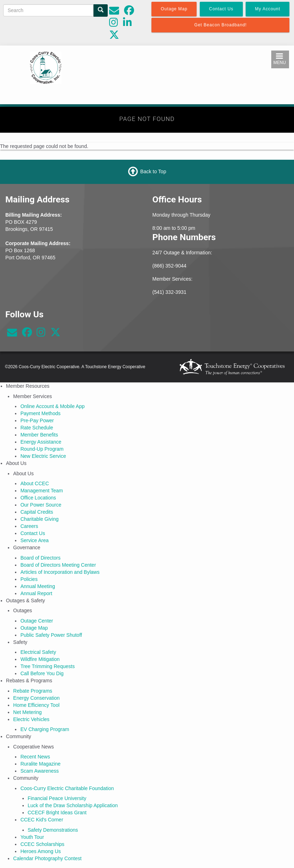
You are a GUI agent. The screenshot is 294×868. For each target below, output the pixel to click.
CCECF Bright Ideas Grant (57, 813)
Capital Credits (37, 512)
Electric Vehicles (31, 719)
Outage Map (34, 628)
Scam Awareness (39, 771)
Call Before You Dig (42, 673)
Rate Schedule (37, 428)
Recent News (35, 757)
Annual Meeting (38, 586)
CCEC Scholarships (42, 844)
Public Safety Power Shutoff (51, 635)
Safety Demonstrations (53, 830)
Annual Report (36, 593)
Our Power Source (41, 505)
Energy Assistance (41, 442)
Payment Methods (40, 413)
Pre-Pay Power (37, 420)
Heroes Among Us (41, 851)
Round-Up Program (42, 449)
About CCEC (34, 483)
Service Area (34, 540)
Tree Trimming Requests (47, 666)
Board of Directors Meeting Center (58, 565)
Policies (29, 579)
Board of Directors (40, 558)
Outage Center (37, 621)
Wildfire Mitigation (40, 659)
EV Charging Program (45, 729)
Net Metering (27, 712)
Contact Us (33, 533)
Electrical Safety (38, 652)
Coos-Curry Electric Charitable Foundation (67, 788)
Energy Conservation (36, 698)
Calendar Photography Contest (47, 858)
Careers (29, 526)
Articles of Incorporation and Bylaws (60, 572)
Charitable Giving (39, 519)
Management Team (42, 491)
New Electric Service (43, 456)
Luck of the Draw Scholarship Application (73, 805)
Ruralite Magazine (40, 764)
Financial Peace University (57, 798)
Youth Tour (32, 837)
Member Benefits (39, 435)
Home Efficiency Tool (36, 705)
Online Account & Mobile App (52, 406)
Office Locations (38, 498)
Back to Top (153, 171)
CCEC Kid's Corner (42, 820)
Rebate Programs (33, 691)
